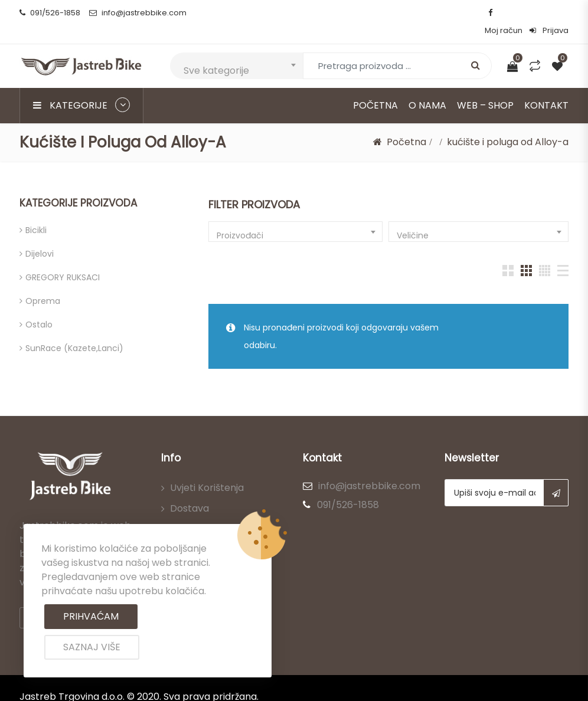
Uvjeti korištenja (207, 470)
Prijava (549, 13)
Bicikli (36, 212)
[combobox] (236, 48)
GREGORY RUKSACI (63, 260)
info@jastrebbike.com (138, 13)
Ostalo (39, 307)
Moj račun (504, 13)
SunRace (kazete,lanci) (74, 330)
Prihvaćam (91, 616)
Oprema (43, 283)
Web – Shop (485, 88)
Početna (375, 88)
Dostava (190, 491)
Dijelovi (40, 236)
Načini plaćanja (205, 511)
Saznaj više (92, 647)
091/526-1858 (50, 13)
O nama (427, 88)
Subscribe (556, 475)
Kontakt (546, 88)
